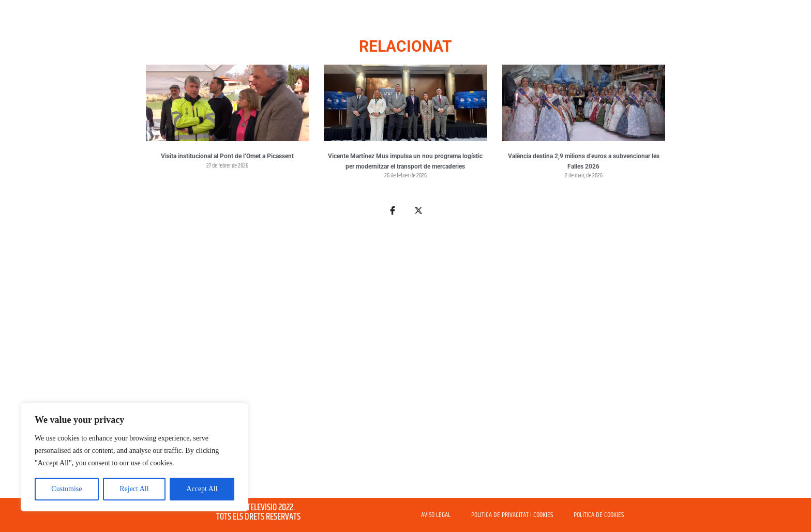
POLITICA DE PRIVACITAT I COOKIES (512, 515)
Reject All (134, 489)
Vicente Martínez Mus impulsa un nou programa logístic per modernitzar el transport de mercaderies (405, 161)
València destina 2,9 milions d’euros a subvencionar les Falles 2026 (584, 161)
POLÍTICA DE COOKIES (599, 515)
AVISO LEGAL (436, 515)
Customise (66, 489)
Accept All (202, 489)
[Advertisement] (405, 363)
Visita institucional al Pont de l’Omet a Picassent (227, 156)
